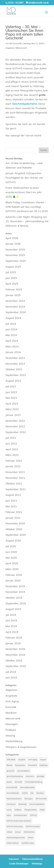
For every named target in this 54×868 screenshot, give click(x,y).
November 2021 (15, 478)
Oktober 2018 (14, 660)
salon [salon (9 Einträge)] (9, 815)
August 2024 (13, 318)
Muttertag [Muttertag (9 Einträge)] (22, 804)
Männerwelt (21, 48)
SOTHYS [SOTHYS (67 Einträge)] (33, 815)
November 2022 (15, 426)
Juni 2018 (11, 677)
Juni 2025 (11, 278)
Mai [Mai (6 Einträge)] (32, 793)
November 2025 (15, 255)
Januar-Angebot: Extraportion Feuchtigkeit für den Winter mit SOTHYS (24, 178)
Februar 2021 (14, 512)
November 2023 (15, 364)
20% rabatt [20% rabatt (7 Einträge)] (11, 760)
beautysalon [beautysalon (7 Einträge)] (20, 765)
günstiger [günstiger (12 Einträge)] (41, 776)
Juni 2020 (11, 552)
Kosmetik (11, 707)
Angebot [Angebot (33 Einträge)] (22, 760)
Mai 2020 (11, 558)
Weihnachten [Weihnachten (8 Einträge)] (29, 832)
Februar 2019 (14, 638)
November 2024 (15, 307)
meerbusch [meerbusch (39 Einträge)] (11, 804)
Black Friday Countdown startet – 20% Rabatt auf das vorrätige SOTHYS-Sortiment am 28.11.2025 (27, 207)
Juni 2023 (11, 392)
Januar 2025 (13, 295)
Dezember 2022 (15, 421)
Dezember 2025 (15, 249)
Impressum (14, 859)
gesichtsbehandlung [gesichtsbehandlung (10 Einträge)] (15, 776)
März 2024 (12, 346)
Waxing (10, 736)
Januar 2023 (13, 415)
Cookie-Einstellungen (19, 864)
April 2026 (12, 238)
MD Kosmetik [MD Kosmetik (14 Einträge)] (41, 799)
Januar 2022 (13, 466)
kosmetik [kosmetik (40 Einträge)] (18, 782)
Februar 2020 (14, 575)
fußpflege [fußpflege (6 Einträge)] (44, 765)
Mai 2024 (11, 335)
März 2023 (12, 409)
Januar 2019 (13, 643)
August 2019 (13, 609)
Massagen (12, 724)
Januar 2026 (13, 244)
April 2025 (12, 284)
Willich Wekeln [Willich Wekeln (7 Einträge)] (13, 843)
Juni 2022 (11, 444)
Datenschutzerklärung (32, 859)
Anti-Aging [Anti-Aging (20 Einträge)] (33, 760)
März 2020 (12, 569)
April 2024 (12, 341)
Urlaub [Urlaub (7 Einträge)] (9, 832)
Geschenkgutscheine (25, 104)
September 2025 (16, 261)
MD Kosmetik (15, 44)
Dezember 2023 (15, 358)
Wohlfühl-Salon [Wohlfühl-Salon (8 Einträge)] (28, 843)
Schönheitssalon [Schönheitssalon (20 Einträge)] (21, 815)
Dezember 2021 (15, 472)
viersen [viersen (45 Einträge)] (18, 832)
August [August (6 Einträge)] (43, 760)
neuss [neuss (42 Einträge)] (9, 810)
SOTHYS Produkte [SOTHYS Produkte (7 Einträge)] (33, 826)
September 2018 (16, 666)
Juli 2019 (11, 615)
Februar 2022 (14, 461)
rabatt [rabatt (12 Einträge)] (42, 810)
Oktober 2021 (14, 483)
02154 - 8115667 (16, 3)
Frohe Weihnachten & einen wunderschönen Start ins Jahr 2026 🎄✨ (24, 192)
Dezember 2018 (15, 649)
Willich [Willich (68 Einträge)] (31, 838)
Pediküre (11, 730)
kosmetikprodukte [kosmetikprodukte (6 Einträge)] (27, 787)
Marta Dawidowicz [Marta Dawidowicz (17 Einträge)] (14, 799)
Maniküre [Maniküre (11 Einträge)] (40, 793)
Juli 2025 (11, 272)
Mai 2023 (11, 398)
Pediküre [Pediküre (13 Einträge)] (18, 810)
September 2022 (16, 432)
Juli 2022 (11, 438)
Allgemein (11, 690)
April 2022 (12, 449)
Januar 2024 (13, 352)
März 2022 (12, 455)
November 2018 (15, 655)
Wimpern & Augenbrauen (21, 747)
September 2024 (16, 312)
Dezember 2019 (15, 586)
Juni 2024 (11, 329)
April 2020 (12, 563)
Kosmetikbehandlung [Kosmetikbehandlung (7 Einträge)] (34, 782)
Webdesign (37, 864)
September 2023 (16, 375)
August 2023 (13, 381)
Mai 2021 (11, 506)
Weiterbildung (14, 741)
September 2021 (16, 489)
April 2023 (12, 404)
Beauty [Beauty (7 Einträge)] (9, 765)
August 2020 (13, 541)
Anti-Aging (12, 701)
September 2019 (16, 603)
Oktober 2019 (14, 598)
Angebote (10, 48)
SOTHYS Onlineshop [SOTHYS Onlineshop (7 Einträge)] (15, 826)
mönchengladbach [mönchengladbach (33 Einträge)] (37, 804)
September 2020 (16, 535)
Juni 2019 (11, 620)
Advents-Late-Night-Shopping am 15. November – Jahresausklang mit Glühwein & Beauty (27, 221)
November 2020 (15, 523)
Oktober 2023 (14, 369)
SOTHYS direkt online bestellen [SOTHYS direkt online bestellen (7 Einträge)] (19, 821)
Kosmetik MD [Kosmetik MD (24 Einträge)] (12, 787)
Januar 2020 (13, 580)
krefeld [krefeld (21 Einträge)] (25, 793)
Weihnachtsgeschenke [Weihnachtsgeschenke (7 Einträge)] (16, 838)
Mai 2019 (11, 626)
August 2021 (13, 495)
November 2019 (15, 592)
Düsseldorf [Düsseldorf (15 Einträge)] (32, 765)
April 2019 (12, 632)
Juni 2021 (11, 501)
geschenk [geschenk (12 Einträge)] (10, 771)
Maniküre (11, 713)
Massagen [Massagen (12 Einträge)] (29, 799)
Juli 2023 (11, 386)
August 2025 (13, 267)
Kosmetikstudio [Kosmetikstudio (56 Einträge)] (13, 793)
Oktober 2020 (14, 529)
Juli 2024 (11, 324)
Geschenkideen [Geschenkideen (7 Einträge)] (23, 771)
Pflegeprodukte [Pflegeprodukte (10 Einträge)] (31, 810)
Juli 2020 (11, 546)
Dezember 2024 (15, 301)
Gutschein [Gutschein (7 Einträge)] (30, 776)
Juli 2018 (11, 672)
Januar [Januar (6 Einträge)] (9, 782)
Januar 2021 (13, 518)
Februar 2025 (14, 289)
